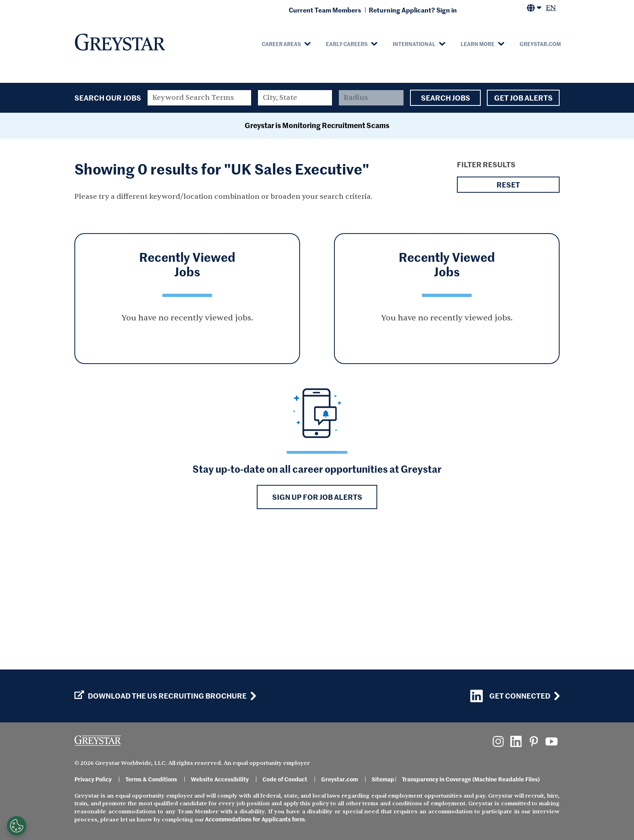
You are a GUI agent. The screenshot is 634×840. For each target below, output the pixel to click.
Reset (508, 315)
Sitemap (383, 779)
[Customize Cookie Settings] (17, 826)
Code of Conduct (285, 779)
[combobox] (295, 98)
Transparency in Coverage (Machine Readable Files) (471, 779)
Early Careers (347, 44)
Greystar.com (540, 44)
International (414, 44)
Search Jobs (445, 98)
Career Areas (281, 44)
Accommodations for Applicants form (255, 819)
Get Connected (510, 696)
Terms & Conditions (151, 779)
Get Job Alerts (523, 98)
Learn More (478, 44)
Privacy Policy (93, 779)
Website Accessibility (220, 779)
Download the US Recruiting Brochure (161, 696)
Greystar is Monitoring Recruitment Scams (317, 256)
